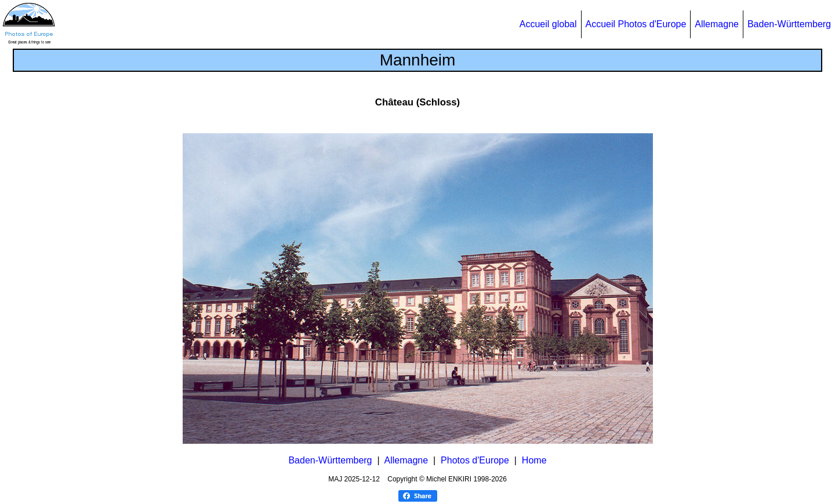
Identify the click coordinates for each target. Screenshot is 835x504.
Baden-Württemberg (789, 24)
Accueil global (548, 24)
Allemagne (717, 24)
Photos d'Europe (475, 460)
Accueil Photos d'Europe (636, 24)
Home (534, 460)
